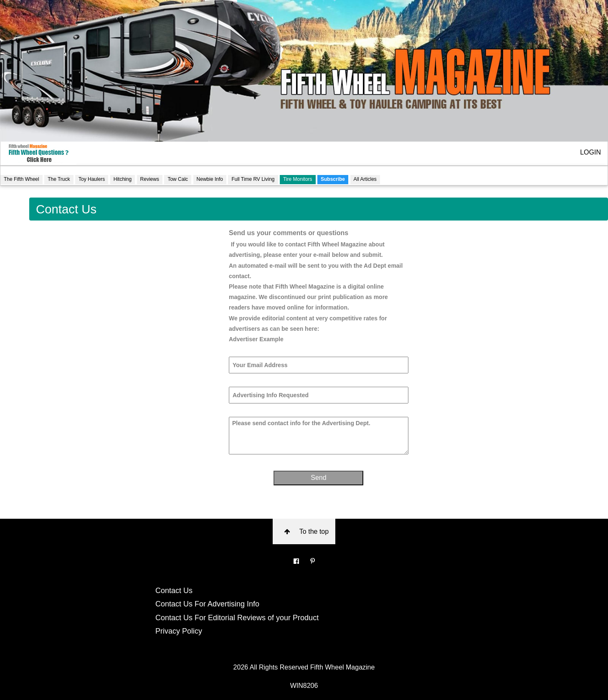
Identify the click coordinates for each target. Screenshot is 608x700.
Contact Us (174, 591)
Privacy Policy (179, 631)
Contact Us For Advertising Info (207, 604)
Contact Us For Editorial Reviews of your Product (237, 618)
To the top (304, 531)
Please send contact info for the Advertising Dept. (319, 436)
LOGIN (590, 152)
